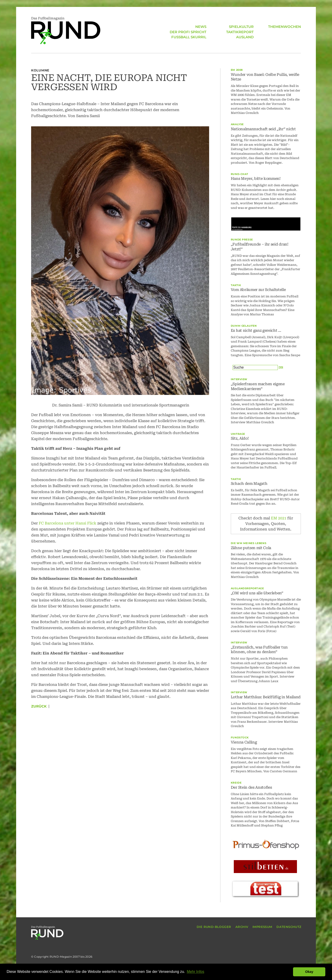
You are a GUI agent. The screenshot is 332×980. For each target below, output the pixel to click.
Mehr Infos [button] (196, 972)
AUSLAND (245, 37)
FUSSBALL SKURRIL (189, 37)
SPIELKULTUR (241, 27)
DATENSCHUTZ (289, 927)
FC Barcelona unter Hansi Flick (68, 523)
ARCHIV (242, 927)
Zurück (39, 706)
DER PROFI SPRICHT (188, 32)
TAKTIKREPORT (240, 32)
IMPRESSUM (262, 927)
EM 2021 (279, 518)
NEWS (201, 27)
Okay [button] (309, 972)
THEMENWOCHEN (285, 27)
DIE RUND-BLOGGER (214, 927)
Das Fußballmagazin (66, 30)
